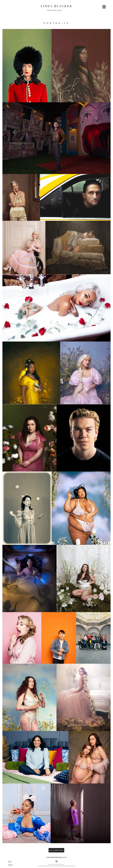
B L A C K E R (63, 6)
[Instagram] (56, 861)
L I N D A (48, 6)
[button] (104, 7)
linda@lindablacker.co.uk (56, 857)
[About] (10, 861)
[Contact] (10, 865)
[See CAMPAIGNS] (56, 850)
